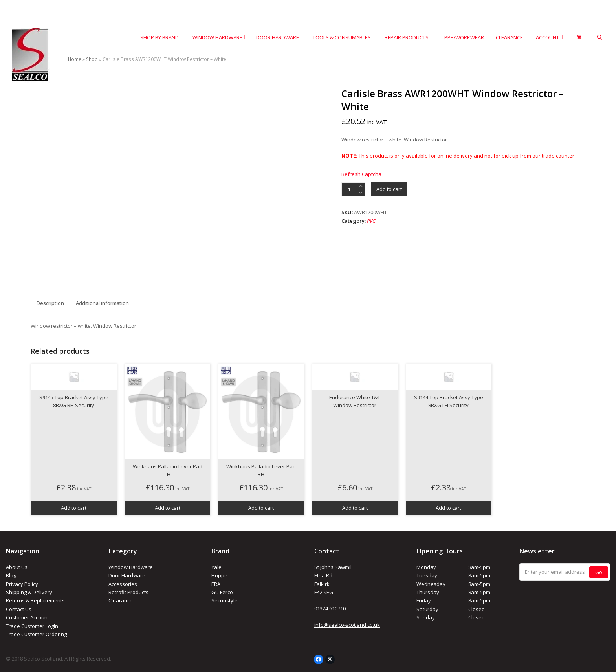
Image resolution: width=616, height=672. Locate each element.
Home (75, 59)
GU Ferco (222, 592)
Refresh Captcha (361, 174)
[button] (600, 38)
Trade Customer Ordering (36, 634)
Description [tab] (50, 303)
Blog (11, 575)
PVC (371, 221)
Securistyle (225, 600)
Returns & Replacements (35, 600)
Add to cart (389, 189)
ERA (216, 584)
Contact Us (19, 609)
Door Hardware (127, 575)
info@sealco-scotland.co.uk (347, 625)
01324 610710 (330, 608)
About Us (17, 567)
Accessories (123, 584)
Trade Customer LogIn (32, 626)
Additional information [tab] (102, 303)
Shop (92, 59)
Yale (216, 567)
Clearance (121, 600)
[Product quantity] (349, 189)
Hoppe (219, 575)
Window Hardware (131, 567)
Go (599, 572)
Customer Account (27, 617)
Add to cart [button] (74, 508)
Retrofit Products (128, 592)
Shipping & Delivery (29, 592)
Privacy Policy (22, 584)
